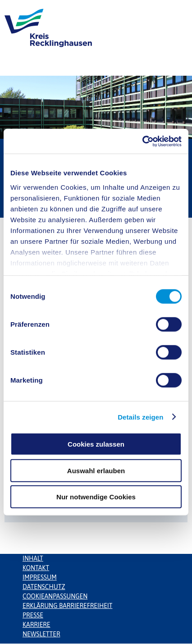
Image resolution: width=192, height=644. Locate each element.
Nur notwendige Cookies (96, 497)
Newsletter (41, 634)
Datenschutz (44, 587)
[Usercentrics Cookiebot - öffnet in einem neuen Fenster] (142, 141)
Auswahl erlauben (96, 470)
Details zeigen (140, 417)
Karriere (37, 625)
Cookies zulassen (96, 444)
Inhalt (33, 558)
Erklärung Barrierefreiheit (67, 606)
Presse (33, 615)
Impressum (40, 577)
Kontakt (36, 568)
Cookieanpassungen (55, 596)
